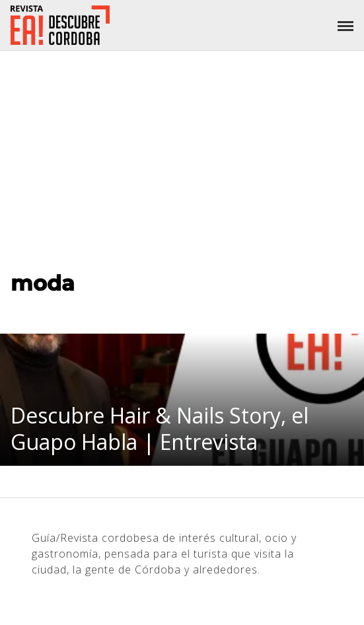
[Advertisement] (182, 150)
